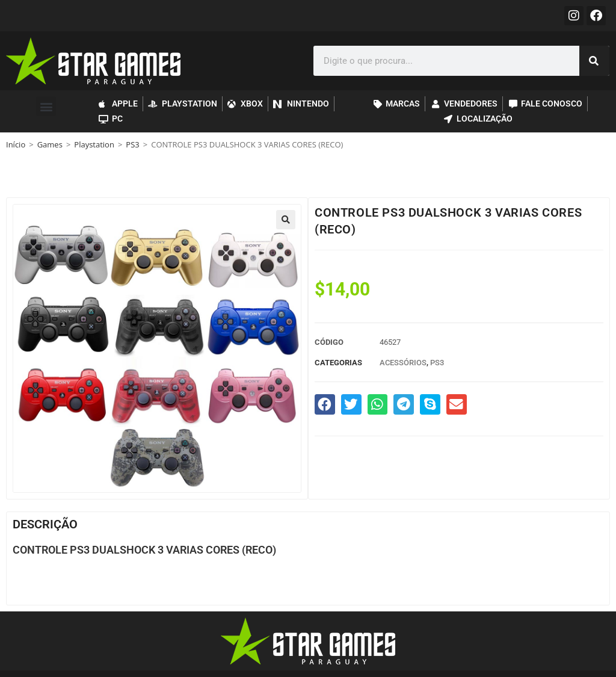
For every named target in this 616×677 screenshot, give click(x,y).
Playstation (94, 144)
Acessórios (403, 363)
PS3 (132, 144)
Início (16, 144)
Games (50, 144)
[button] (46, 106)
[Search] (594, 61)
